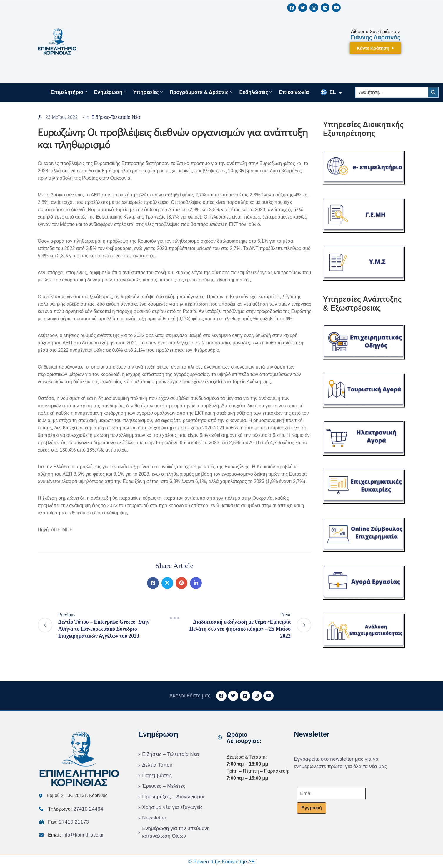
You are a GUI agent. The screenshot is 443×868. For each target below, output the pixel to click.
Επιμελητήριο (69, 92)
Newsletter (154, 818)
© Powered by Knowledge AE (221, 862)
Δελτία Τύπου (157, 765)
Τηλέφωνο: (76, 809)
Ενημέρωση (111, 92)
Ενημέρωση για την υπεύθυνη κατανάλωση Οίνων (176, 832)
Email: (76, 835)
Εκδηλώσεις (256, 92)
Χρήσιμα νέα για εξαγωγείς (172, 807)
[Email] (331, 794)
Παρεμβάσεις (157, 775)
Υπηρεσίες (149, 92)
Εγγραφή (311, 808)
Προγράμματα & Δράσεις (202, 92)
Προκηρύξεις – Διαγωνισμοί (173, 797)
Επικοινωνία (294, 92)
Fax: (68, 822)
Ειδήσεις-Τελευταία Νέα (116, 117)
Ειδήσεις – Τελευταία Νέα (170, 754)
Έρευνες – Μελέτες (164, 786)
